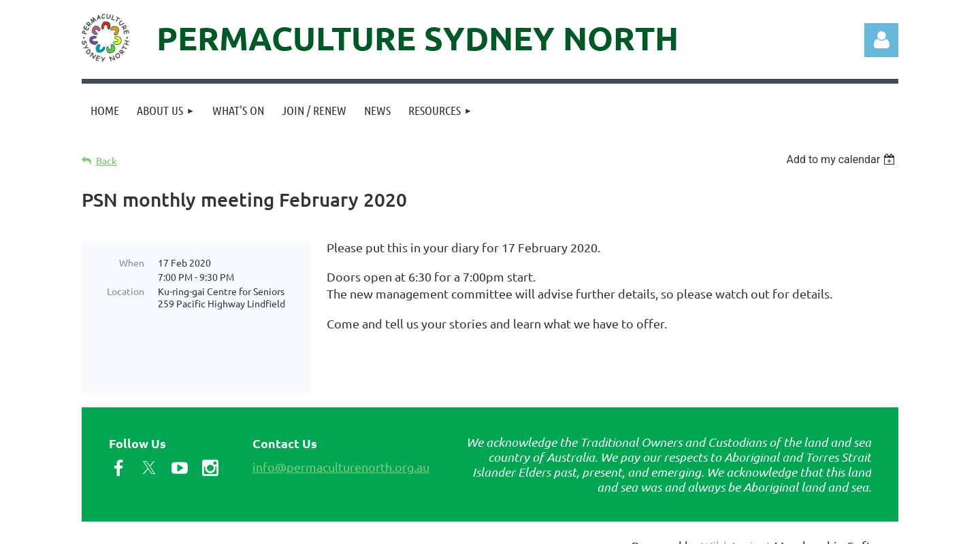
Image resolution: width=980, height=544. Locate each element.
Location (126, 291)
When (132, 262)
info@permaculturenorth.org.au (341, 448)
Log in (881, 40)
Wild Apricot (736, 527)
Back (107, 161)
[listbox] (842, 159)
